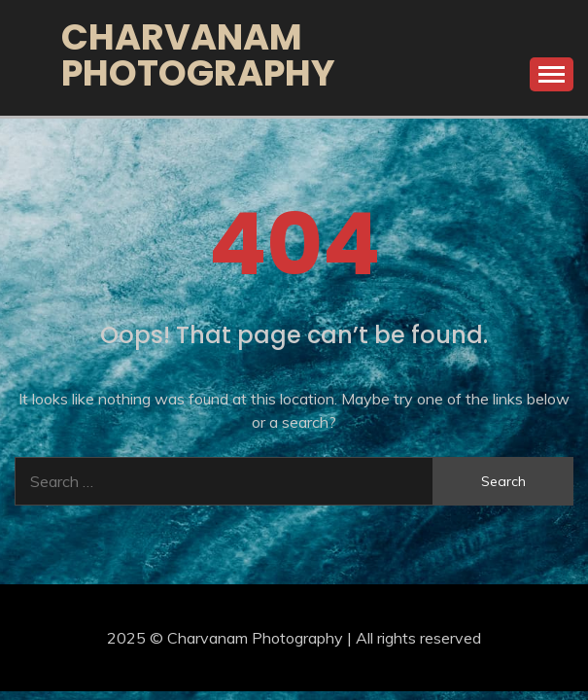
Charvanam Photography (198, 55)
